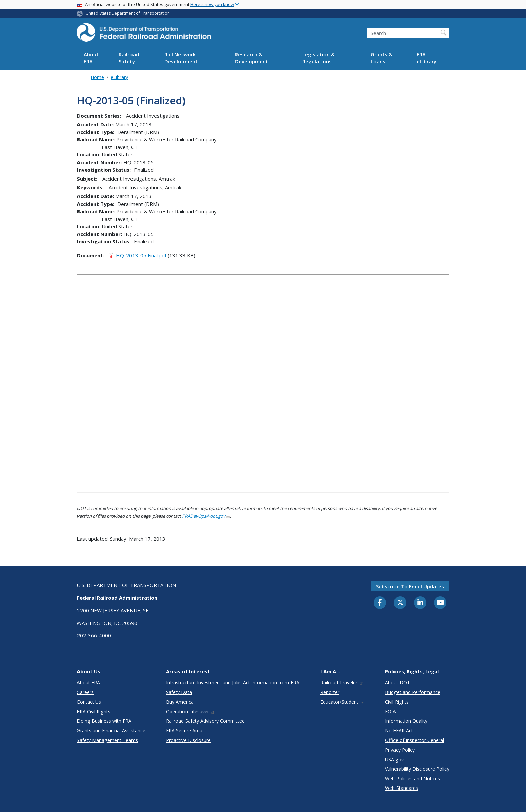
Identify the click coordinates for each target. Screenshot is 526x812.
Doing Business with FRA (104, 721)
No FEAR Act (399, 731)
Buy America (180, 702)
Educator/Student (342, 702)
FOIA (390, 711)
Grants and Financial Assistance (111, 731)
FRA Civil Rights (94, 711)
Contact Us (89, 702)
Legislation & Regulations (319, 58)
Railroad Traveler (342, 683)
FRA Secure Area (184, 731)
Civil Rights (397, 702)
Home (97, 77)
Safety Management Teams (107, 740)
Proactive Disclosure (188, 740)
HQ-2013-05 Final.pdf (141, 255)
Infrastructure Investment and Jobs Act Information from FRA (233, 683)
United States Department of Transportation (128, 13)
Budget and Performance (413, 692)
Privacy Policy (400, 750)
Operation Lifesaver (191, 711)
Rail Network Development (181, 58)
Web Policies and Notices (413, 779)
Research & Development (251, 58)
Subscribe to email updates (410, 586)
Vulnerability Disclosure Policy (417, 769)
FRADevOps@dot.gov (206, 516)
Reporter (330, 692)
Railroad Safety (129, 58)
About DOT (398, 683)
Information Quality (406, 721)
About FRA (91, 58)
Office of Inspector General (415, 740)
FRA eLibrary (427, 58)
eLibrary (119, 77)
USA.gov (394, 759)
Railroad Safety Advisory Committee (205, 721)
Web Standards (402, 788)
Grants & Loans (382, 58)
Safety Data (179, 692)
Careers (85, 692)
